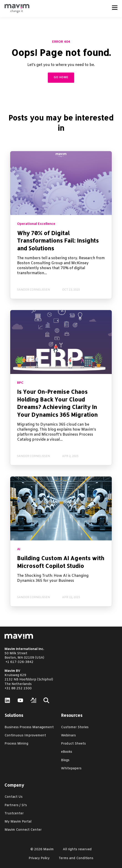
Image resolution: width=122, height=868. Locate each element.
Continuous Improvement (25, 736)
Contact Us (14, 797)
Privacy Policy (39, 858)
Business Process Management (29, 727)
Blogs (65, 760)
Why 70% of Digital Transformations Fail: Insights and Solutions (58, 241)
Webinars (68, 736)
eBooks (67, 752)
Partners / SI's (16, 805)
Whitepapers (71, 769)
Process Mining (16, 744)
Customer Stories (75, 727)
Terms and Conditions (76, 858)
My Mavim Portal (18, 822)
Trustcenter (14, 814)
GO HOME (61, 78)
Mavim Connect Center (23, 830)
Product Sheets (73, 744)
